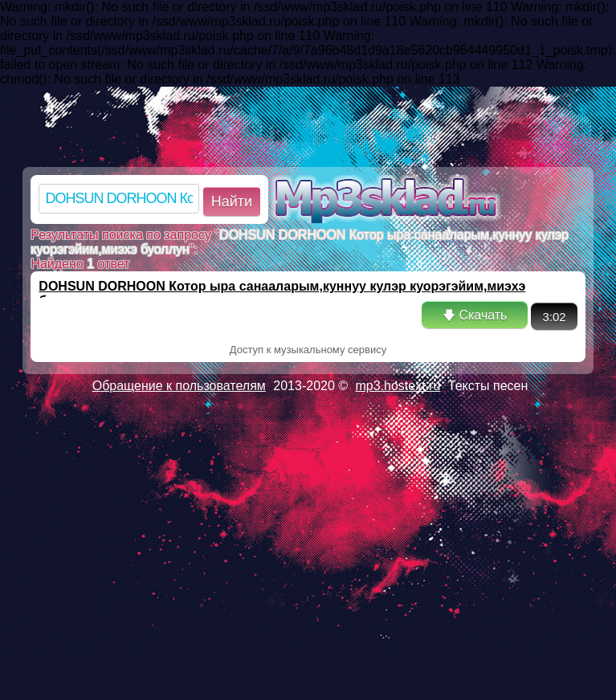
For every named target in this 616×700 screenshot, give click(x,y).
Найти (232, 201)
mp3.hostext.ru (398, 386)
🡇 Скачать (475, 315)
